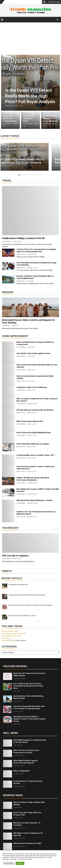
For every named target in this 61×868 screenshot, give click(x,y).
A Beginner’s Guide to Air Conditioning (32, 387)
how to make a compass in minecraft (13, 633)
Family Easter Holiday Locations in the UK (23, 238)
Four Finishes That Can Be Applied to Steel (33, 353)
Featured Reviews (15, 666)
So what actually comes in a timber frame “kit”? (36, 455)
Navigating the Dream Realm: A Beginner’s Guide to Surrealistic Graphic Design (29, 719)
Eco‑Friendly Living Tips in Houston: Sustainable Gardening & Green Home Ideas (28, 686)
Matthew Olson (21, 254)
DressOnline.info (7, 640)
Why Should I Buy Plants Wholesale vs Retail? (34, 500)
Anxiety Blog (6, 638)
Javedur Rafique (7, 241)
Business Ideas (13, 795)
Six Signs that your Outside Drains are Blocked (35, 410)
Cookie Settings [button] (9, 863)
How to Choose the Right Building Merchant (34, 433)
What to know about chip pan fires (30, 421)
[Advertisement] (30, 37)
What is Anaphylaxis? (22, 771)
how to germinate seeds (9, 631)
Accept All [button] (20, 863)
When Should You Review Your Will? (27, 843)
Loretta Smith (6, 325)
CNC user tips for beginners (15, 556)
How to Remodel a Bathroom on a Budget (33, 444)
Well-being (11, 733)
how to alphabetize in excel (11, 636)
